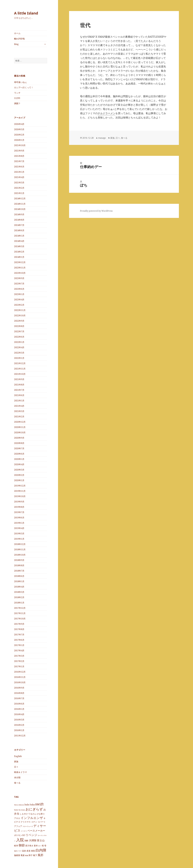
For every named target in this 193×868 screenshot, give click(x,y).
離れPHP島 (19, 39)
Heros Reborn (19, 805)
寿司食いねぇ (20, 82)
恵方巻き (29, 845)
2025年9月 (19, 151)
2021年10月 (20, 374)
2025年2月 (19, 188)
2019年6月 (19, 518)
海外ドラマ (18, 851)
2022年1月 (19, 358)
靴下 (35, 855)
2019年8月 (19, 507)
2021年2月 (19, 417)
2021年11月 (20, 369)
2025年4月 (19, 177)
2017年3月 (19, 656)
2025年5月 (19, 172)
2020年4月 (19, 464)
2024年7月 (19, 225)
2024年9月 (19, 214)
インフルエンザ (32, 818)
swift (39, 804)
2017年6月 (19, 640)
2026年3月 (19, 129)
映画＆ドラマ (20, 772)
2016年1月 (19, 730)
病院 (33, 851)
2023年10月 (20, 273)
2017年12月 (20, 608)
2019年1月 (19, 539)
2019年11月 (20, 491)
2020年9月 (19, 438)
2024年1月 (19, 257)
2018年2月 (19, 597)
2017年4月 (19, 651)
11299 (17, 98)
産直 (28, 851)
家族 (16, 761)
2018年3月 (19, 592)
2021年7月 (19, 390)
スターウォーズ (28, 826)
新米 (36, 845)
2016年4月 (19, 714)
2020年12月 (20, 422)
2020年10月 (20, 432)
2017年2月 (19, 661)
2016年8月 (19, 693)
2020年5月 (19, 459)
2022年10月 (20, 315)
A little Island (26, 13)
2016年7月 (19, 698)
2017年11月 (20, 613)
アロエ (17, 818)
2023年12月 (20, 262)
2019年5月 (19, 523)
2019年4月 (19, 528)
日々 (16, 767)
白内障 (41, 850)
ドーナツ (24, 831)
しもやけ (24, 814)
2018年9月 (19, 560)
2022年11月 (20, 310)
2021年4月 (19, 406)
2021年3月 (19, 411)
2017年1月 (19, 666)
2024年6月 (19, 230)
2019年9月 (19, 502)
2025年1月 (19, 193)
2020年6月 (19, 454)
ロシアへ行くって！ (24, 87)
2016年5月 (19, 709)
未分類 (17, 777)
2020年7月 (19, 448)
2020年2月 (19, 475)
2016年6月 (19, 704)
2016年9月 (19, 688)
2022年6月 (19, 337)
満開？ (17, 103)
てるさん (32, 814)
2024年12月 (20, 198)
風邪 (40, 855)
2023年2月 (19, 305)
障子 (31, 855)
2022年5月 (19, 342)
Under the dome (20, 810)
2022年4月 (19, 347)
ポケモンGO (20, 835)
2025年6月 (19, 167)
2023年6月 (19, 289)
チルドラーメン (107, 113)
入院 (20, 840)
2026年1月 (19, 140)
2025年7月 (19, 161)
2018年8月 (19, 565)
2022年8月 (19, 326)
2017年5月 (19, 645)
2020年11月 (20, 427)
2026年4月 (19, 124)
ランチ (17, 93)
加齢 (26, 840)
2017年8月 (19, 629)
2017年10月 (20, 619)
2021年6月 (19, 395)
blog (16, 44)
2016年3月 (19, 720)
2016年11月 (20, 677)
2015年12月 (20, 736)
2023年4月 (19, 300)
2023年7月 (19, 284)
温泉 (24, 851)
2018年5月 (19, 581)
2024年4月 (19, 241)
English (18, 756)
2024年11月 (20, 204)
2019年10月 (20, 496)
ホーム (17, 33)
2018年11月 (20, 549)
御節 (22, 845)
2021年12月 (20, 363)
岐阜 (16, 845)
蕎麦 (23, 855)
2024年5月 (19, 236)
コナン (34, 822)
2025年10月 (20, 145)
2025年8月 (19, 156)
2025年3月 (19, 183)
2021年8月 (19, 385)
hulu (27, 805)
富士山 (41, 840)
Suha (32, 805)
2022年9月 (19, 321)
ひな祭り (41, 814)
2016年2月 (19, 725)
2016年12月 (20, 672)
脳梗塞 (17, 855)
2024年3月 (19, 246)
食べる (17, 783)
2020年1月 (19, 480)
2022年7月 (19, 331)
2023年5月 (19, 294)
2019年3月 (19, 534)
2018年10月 (20, 555)
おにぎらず (34, 809)
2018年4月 (19, 587)
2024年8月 (19, 220)
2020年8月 (19, 443)
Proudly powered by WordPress (96, 211)
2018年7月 (19, 571)
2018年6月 (19, 576)
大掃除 (33, 840)
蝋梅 (27, 856)
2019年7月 (19, 512)
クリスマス (26, 822)
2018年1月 (19, 603)
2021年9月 (19, 379)
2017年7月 (19, 635)
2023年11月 (20, 268)
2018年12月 (20, 544)
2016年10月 (20, 682)
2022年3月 (19, 353)
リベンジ (31, 835)
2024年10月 (20, 209)
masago (102, 138)
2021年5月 (19, 401)
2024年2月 (19, 252)
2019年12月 (20, 486)
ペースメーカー (36, 830)
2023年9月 (19, 278)
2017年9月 (19, 624)
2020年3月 (19, 470)
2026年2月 (19, 135)
